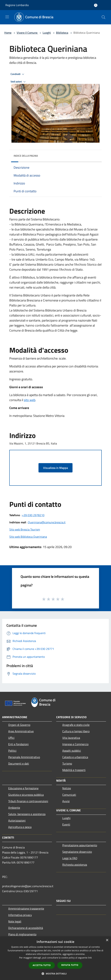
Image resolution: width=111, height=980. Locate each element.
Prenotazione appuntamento (80, 845)
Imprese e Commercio (75, 744)
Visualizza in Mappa (56, 468)
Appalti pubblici (72, 751)
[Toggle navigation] (7, 17)
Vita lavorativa (71, 738)
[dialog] (56, 958)
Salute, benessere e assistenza (27, 814)
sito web (30, 400)
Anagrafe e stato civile (76, 725)
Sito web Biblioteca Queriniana (28, 537)
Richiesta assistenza (75, 865)
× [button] (107, 940)
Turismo (67, 763)
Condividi (18, 74)
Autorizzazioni (17, 820)
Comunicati (69, 795)
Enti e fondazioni (18, 744)
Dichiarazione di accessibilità (26, 928)
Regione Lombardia (17, 5)
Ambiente (14, 808)
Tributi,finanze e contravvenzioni (28, 801)
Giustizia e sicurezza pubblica (26, 795)
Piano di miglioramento (22, 934)
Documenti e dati (19, 763)
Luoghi (47, 33)
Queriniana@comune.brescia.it (47, 522)
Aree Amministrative (21, 731)
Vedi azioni (19, 82)
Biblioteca (62, 33)
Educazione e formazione (23, 788)
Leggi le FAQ (70, 858)
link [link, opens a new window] (90, 958)
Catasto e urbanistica (75, 757)
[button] (56, 974)
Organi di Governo (19, 725)
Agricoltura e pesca (20, 827)
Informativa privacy (20, 915)
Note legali (15, 921)
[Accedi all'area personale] (96, 5)
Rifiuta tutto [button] (70, 965)
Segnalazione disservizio (77, 852)
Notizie (67, 788)
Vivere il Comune (27, 33)
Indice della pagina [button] (26, 156)
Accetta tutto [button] (42, 965)
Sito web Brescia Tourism (25, 529)
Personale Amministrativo (24, 757)
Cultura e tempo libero (76, 731)
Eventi (66, 824)
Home (8, 33)
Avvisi (66, 801)
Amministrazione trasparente (26, 908)
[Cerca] (103, 17)
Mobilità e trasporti (74, 770)
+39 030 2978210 (33, 515)
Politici (12, 751)
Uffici (11, 738)
